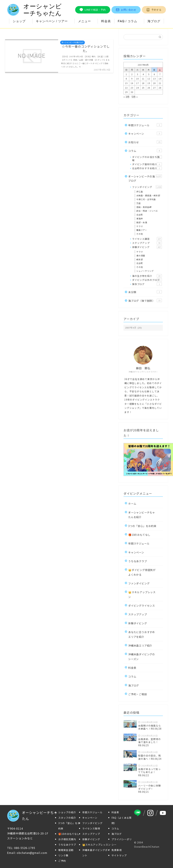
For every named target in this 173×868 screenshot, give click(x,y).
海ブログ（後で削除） (145, 301)
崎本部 (140, 259)
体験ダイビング (147, 247)
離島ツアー (142, 230)
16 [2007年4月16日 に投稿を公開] (132, 83)
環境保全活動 (66, 850)
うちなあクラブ (138, 561)
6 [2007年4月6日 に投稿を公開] (154, 74)
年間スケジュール (145, 125)
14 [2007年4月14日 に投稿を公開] (160, 79)
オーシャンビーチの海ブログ (145, 178)
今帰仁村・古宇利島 (146, 199)
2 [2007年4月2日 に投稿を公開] (132, 74)
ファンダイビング (147, 187)
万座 (139, 203)
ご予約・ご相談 (138, 694)
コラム (145, 151)
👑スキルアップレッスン (142, 594)
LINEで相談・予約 (93, 10)
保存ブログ (147, 284)
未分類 (145, 292)
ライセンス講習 (147, 239)
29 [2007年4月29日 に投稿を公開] (126, 92)
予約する (154, 10)
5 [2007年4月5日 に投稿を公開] (149, 74)
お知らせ (145, 142)
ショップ (19, 21)
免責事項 (117, 850)
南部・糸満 (142, 222)
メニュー (84, 21)
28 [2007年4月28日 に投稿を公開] (160, 88)
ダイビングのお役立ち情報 (147, 158)
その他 (140, 234)
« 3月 (127, 97)
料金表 (106, 21)
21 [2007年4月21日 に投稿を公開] (160, 83)
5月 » (135, 97)
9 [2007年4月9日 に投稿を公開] (132, 79)
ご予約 (62, 861)
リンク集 (63, 855)
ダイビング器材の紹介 (147, 164)
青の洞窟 (141, 256)
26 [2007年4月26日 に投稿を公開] (149, 88)
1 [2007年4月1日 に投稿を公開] (126, 74)
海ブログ (154, 21)
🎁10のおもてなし (139, 535)
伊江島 (140, 192)
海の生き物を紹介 (147, 276)
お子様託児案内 (67, 839)
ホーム (132, 503)
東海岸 (140, 218)
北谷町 (140, 215)
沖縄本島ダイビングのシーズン (142, 656)
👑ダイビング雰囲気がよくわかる (142, 572)
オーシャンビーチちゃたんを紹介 (142, 515)
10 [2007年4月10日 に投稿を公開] (138, 79)
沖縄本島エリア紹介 (140, 645)
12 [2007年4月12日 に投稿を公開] (149, 79)
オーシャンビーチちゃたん (34, 10)
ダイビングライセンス (142, 605)
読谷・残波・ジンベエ (147, 211)
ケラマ (140, 226)
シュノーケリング (145, 271)
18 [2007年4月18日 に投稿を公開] (143, 83)
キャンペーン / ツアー (52, 21)
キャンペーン (145, 134)
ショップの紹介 (67, 812)
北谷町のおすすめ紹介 (147, 168)
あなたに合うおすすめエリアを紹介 (142, 634)
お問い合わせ (126, 10)
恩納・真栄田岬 (144, 207)
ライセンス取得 (91, 828)
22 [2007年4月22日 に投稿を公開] (126, 88)
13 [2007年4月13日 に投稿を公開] (154, 79)
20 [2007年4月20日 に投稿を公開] (154, 83)
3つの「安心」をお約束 (142, 526)
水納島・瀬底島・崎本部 (148, 195)
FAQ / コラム (127, 21)
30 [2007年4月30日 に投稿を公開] (132, 92)
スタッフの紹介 (67, 818)
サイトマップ (119, 855)
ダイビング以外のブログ (147, 280)
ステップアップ (147, 243)
